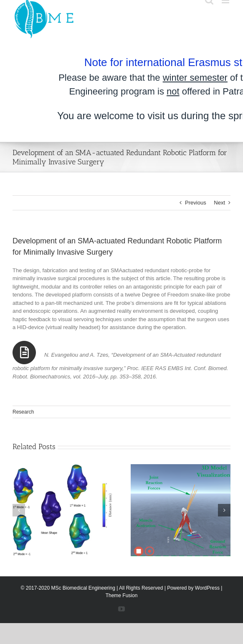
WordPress (207, 588)
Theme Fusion (122, 595)
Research (23, 412)
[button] (19, 510)
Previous (196, 203)
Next (219, 203)
